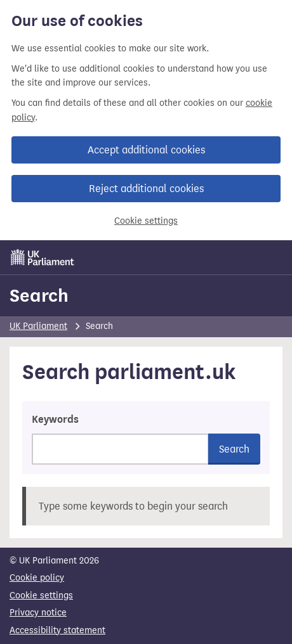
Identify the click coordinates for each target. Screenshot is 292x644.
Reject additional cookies (146, 189)
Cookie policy (37, 578)
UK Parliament (38, 326)
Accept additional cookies (146, 150)
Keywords (55, 420)
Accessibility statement (57, 630)
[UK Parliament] (43, 257)
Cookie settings (146, 221)
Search (39, 295)
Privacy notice (38, 613)
